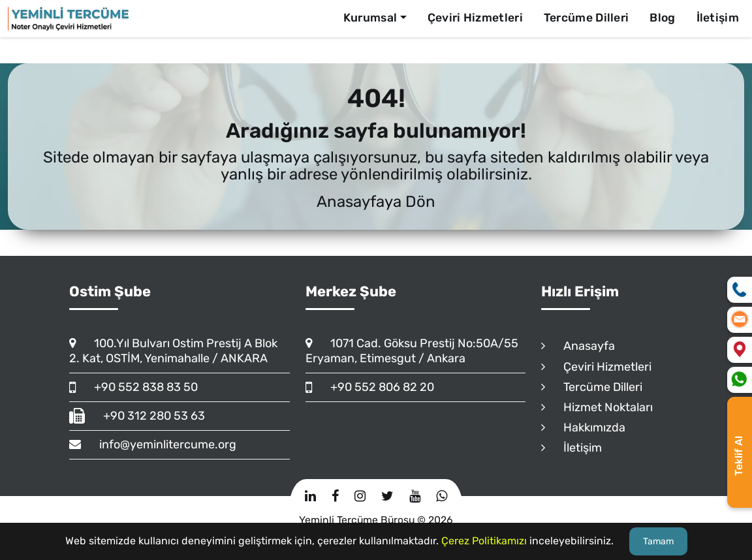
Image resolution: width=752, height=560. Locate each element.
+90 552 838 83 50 (133, 387)
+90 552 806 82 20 (370, 387)
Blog (662, 18)
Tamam (658, 541)
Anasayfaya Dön (376, 202)
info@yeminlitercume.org (153, 444)
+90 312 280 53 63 (137, 416)
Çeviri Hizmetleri (475, 18)
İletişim (718, 18)
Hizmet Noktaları (597, 407)
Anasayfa (578, 346)
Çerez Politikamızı (484, 541)
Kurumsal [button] (370, 18)
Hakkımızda (583, 428)
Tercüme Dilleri (587, 18)
